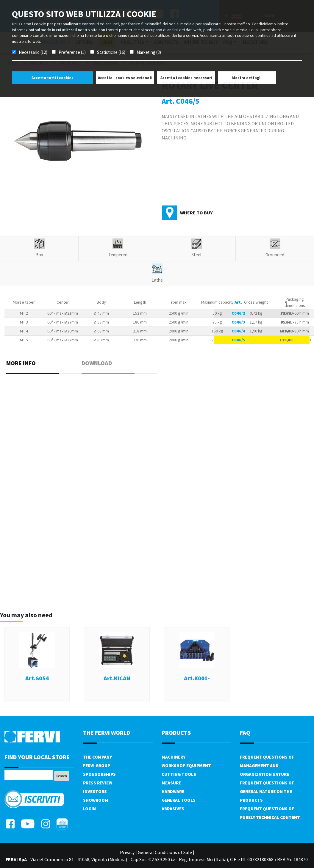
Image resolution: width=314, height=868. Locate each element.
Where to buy (196, 213)
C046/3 (238, 322)
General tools (179, 800)
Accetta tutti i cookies (53, 78)
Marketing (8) (149, 52)
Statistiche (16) (111, 52)
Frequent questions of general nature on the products (267, 791)
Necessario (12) (33, 52)
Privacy (127, 852)
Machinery (174, 757)
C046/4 (238, 331)
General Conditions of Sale (165, 852)
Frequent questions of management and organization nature (267, 766)
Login (89, 809)
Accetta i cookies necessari (186, 78)
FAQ (245, 733)
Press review (98, 783)
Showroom (96, 800)
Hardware (173, 791)
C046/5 (238, 340)
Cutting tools (179, 774)
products (176, 733)
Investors (95, 791)
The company (97, 757)
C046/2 (238, 313)
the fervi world (107, 733)
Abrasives (173, 809)
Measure (171, 783)
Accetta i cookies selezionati (125, 78)
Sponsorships (99, 774)
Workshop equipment (186, 766)
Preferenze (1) (72, 52)
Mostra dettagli (247, 78)
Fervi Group (97, 766)
